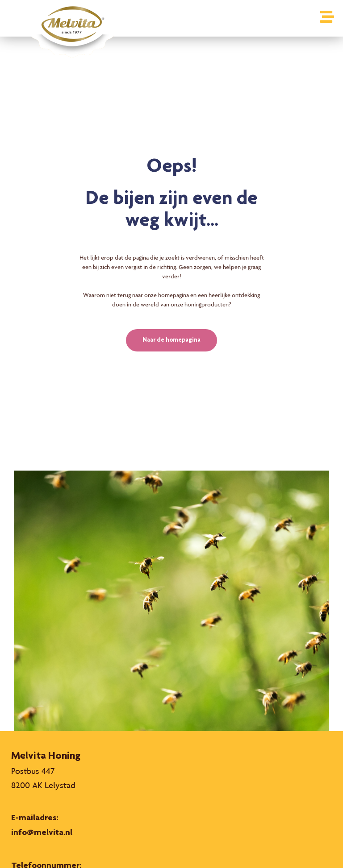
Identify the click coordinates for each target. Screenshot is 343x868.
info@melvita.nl (42, 833)
